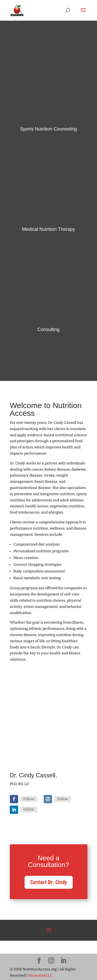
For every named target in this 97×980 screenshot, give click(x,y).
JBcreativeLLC (40, 975)
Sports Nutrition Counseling (48, 129)
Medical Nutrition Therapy (48, 229)
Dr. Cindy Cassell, (33, 775)
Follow (29, 799)
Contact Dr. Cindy (49, 882)
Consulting (48, 330)
